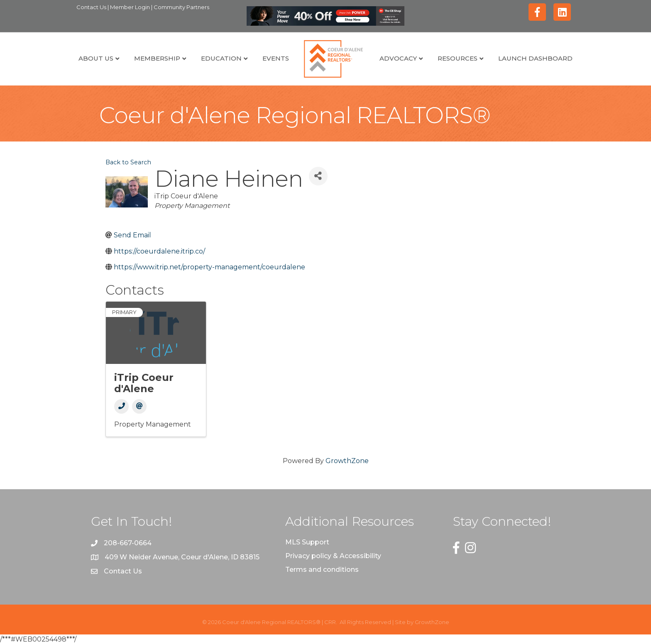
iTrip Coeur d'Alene (144, 383)
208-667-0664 (128, 543)
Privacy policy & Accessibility (333, 556)
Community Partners (181, 7)
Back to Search (128, 162)
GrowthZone (347, 461)
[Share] (318, 176)
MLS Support (307, 542)
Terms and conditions (322, 570)
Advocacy (398, 58)
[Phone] (121, 406)
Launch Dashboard (535, 58)
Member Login (131, 7)
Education (221, 58)
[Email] (139, 406)
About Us (96, 58)
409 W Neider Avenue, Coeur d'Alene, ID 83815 (182, 557)
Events (276, 58)
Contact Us (92, 7)
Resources (458, 58)
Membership (157, 58)
